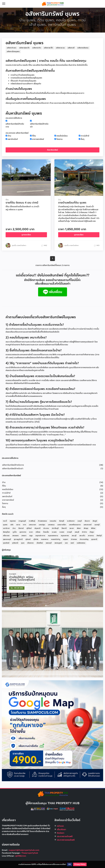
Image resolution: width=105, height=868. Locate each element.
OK (70, 864)
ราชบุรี (70, 532)
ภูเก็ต (15, 532)
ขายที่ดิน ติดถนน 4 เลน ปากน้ (22, 203)
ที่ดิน (34, 136)
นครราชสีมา (62, 525)
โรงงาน (60, 139)
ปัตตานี (64, 528)
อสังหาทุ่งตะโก (24, 48)
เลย (66, 543)
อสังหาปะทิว (37, 48)
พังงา (79, 528)
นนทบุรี (97, 525)
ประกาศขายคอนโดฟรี (66, 840)
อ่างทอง (74, 539)
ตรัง (12, 525)
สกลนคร (16, 536)
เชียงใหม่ (40, 543)
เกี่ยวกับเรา (61, 830)
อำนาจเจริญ (84, 539)
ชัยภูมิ (95, 521)
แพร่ (72, 543)
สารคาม (91, 536)
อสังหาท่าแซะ (12, 48)
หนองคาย (45, 539)
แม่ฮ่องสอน (81, 543)
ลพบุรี (77, 532)
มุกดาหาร (23, 532)
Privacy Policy (80, 864)
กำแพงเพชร (42, 521)
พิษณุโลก (6, 532)
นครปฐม (42, 525)
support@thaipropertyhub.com (24, 850)
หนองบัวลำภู (56, 539)
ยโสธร (38, 532)
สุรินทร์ (28, 539)
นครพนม (51, 525)
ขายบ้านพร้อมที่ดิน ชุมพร (72, 203)
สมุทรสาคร (65, 536)
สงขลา (24, 536)
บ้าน (9, 136)
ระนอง (54, 532)
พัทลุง (86, 528)
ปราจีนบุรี (55, 528)
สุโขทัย (36, 539)
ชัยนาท (87, 521)
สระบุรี (74, 536)
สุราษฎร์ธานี (18, 539)
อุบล (23, 543)
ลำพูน (92, 532)
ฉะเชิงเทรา (71, 521)
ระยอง (62, 532)
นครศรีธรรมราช (75, 525)
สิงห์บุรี (99, 536)
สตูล (31, 536)
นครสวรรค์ (88, 525)
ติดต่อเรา (61, 833)
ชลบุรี (80, 521)
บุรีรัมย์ (29, 528)
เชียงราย (30, 543)
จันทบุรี (62, 521)
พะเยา (72, 528)
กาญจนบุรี (22, 521)
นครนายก (33, 525)
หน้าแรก (60, 826)
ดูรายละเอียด (26, 235)
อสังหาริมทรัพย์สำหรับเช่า (39, 125)
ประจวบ (46, 528)
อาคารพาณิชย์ (38, 139)
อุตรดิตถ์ (6, 543)
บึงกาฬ (21, 528)
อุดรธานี (94, 539)
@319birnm (21, 856)
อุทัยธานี (15, 543)
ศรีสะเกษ (6, 536)
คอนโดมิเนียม (62, 136)
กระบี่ (5, 521)
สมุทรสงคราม (53, 536)
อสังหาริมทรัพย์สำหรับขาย (15, 125)
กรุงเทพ (13, 521)
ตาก (24, 525)
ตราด (18, 525)
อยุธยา (66, 539)
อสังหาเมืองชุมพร (13, 52)
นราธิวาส (6, 528)
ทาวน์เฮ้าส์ (85, 136)
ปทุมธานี (37, 528)
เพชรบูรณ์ (58, 543)
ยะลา (31, 532)
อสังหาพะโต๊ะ (49, 48)
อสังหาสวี (71, 48)
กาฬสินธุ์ (32, 521)
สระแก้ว (82, 536)
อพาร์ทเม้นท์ (13, 139)
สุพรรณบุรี (7, 539)
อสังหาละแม (60, 48)
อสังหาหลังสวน (83, 48)
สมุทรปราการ (40, 536)
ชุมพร (5, 525)
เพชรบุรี (49, 543)
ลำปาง (84, 532)
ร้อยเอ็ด (46, 532)
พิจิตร (93, 528)
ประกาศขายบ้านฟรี (65, 836)
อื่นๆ (83, 139)
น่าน (14, 528)
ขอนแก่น (53, 521)
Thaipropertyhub (30, 853)
